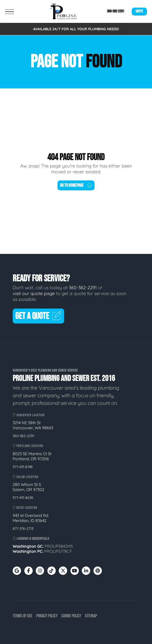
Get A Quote (38, 316)
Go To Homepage (76, 185)
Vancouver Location (29, 415)
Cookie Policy (71, 616)
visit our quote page (34, 293)
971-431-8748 (23, 467)
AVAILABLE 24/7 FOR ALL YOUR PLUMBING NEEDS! (76, 29)
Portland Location (28, 446)
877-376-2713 (23, 529)
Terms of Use (23, 616)
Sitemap (91, 616)
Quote (139, 11)
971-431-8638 (23, 498)
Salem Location (25, 477)
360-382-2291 (116, 11)
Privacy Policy (47, 616)
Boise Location (25, 508)
